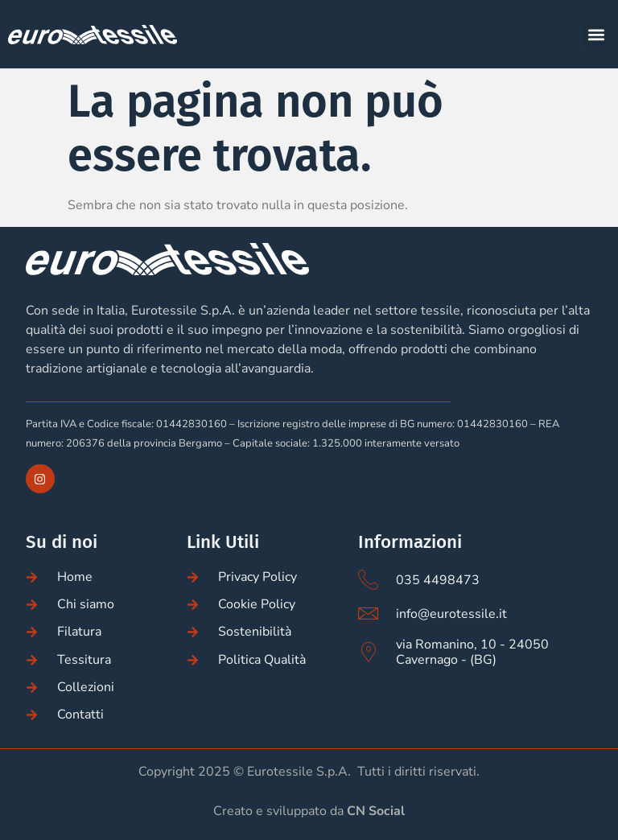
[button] (597, 34)
